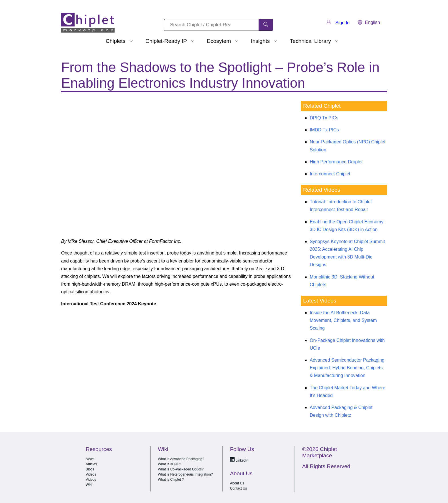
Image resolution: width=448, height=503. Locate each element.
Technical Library (310, 41)
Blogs (90, 469)
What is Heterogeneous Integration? (185, 474)
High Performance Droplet (336, 162)
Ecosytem (219, 41)
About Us (237, 483)
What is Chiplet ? (171, 480)
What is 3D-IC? (170, 464)
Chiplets (116, 41)
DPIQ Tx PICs (324, 118)
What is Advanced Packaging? (181, 459)
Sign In (338, 23)
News (90, 459)
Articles (91, 464)
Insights (260, 41)
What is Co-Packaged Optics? (181, 469)
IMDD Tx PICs (324, 130)
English (369, 22)
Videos (91, 474)
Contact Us (238, 488)
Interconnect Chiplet (330, 174)
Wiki (89, 485)
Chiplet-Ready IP (166, 41)
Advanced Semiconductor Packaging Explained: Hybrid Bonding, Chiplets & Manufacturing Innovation (347, 368)
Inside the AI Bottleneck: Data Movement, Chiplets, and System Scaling (343, 320)
